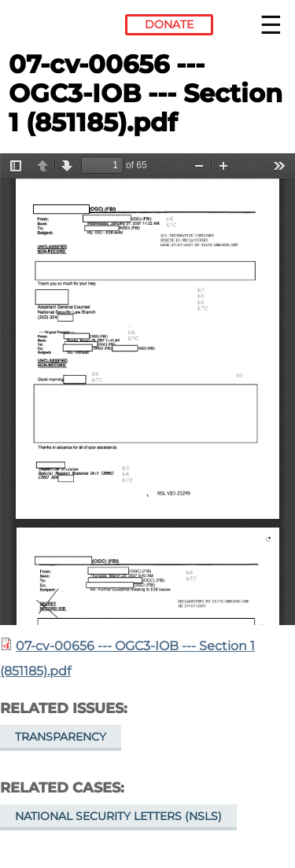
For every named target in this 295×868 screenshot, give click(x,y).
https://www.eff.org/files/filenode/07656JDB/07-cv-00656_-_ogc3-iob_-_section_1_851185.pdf (147, 389)
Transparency (61, 737)
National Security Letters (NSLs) (118, 816)
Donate (169, 24)
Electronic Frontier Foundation (52, 28)
